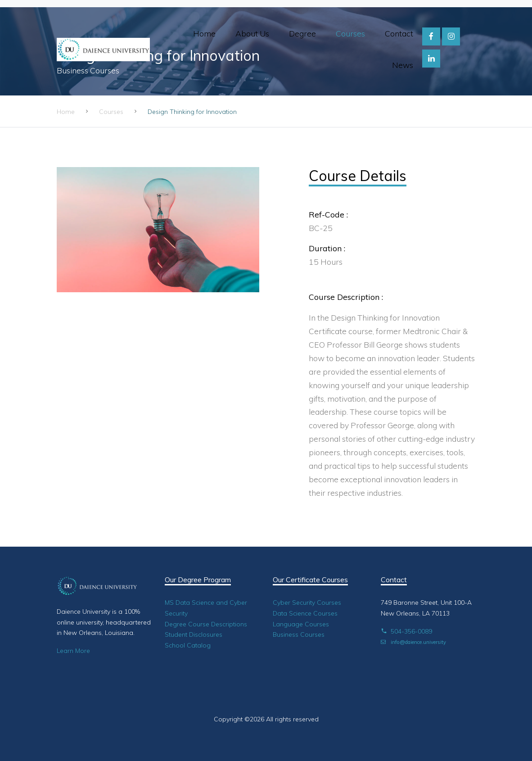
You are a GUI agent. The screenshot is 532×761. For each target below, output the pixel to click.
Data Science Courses (305, 613)
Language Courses (301, 624)
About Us (252, 33)
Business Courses (299, 634)
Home (204, 33)
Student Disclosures (194, 634)
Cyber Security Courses (307, 602)
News (403, 65)
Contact (399, 33)
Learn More (73, 651)
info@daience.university (413, 642)
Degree (302, 33)
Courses (350, 33)
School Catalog (188, 645)
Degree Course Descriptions (206, 624)
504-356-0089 (406, 631)
